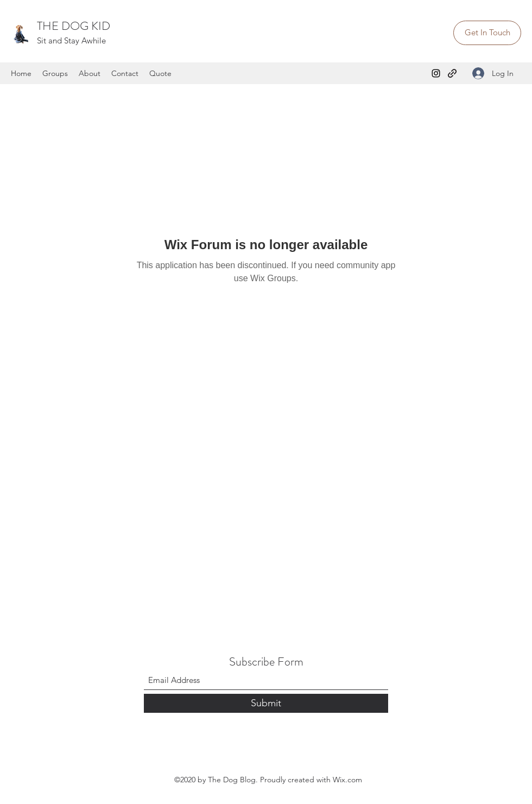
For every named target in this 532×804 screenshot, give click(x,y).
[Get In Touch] (487, 33)
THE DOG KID (74, 26)
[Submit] (266, 703)
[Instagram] (436, 73)
